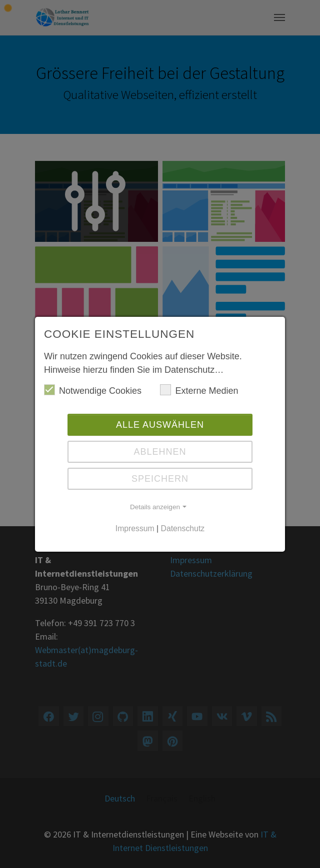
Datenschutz (183, 528)
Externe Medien (199, 390)
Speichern (160, 479)
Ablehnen (160, 452)
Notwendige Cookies (93, 390)
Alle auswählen (160, 425)
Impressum (135, 528)
